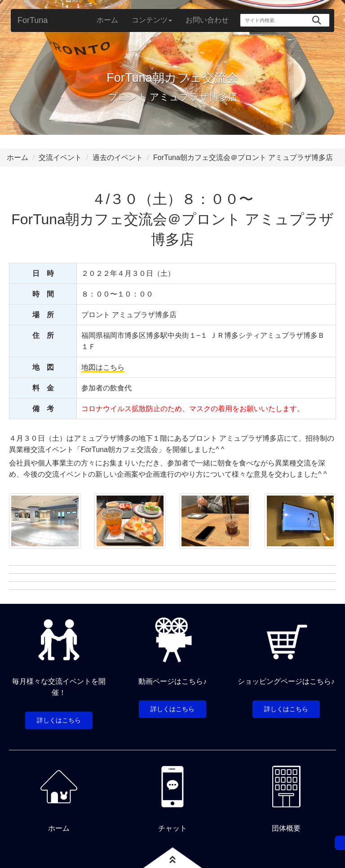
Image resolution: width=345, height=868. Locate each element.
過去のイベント (118, 157)
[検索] (316, 20)
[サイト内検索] (274, 20)
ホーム (107, 20)
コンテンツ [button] (152, 20)
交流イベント (60, 157)
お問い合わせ (207, 20)
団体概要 (286, 828)
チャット (172, 828)
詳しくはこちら (59, 720)
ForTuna (33, 20)
